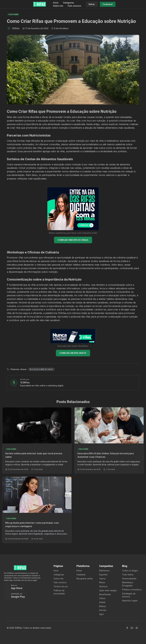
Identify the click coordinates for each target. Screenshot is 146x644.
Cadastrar (81, 575)
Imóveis (103, 610)
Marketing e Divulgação (128, 584)
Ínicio (56, 571)
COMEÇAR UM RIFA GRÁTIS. (73, 353)
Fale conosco (74, 6)
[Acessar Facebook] (127, 628)
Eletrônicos (104, 571)
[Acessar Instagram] (137, 628)
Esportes (103, 575)
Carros (102, 579)
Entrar (79, 571)
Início (56, 3)
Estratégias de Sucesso (129, 595)
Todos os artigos (130, 571)
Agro (102, 614)
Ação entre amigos (108, 590)
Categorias (69, 3)
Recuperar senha (85, 579)
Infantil (102, 602)
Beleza (103, 606)
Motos (102, 582)
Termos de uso (61, 586)
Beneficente (105, 594)
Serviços (103, 586)
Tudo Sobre (128, 575)
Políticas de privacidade (59, 592)
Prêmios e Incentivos (132, 590)
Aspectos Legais (130, 601)
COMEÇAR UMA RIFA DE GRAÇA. (73, 240)
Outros (102, 598)
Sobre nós (58, 6)
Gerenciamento (129, 579)
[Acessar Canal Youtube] (132, 628)
